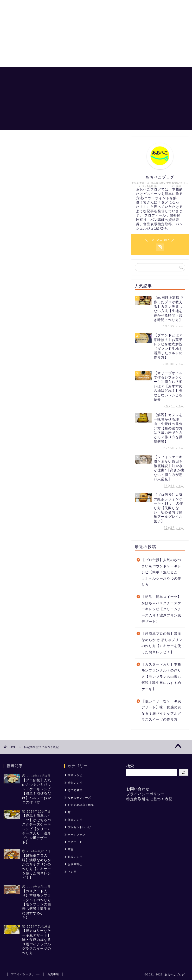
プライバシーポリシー (146, 794)
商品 (71, 849)
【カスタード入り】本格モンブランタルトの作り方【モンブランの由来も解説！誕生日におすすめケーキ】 (161, 677)
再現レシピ (75, 857)
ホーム (48, 75)
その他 (72, 872)
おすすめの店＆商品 (59, 84)
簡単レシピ (75, 775)
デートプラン (77, 835)
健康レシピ (75, 820)
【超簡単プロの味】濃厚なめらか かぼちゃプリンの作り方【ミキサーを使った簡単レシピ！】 (162, 643)
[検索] (184, 772)
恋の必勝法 (105, 75)
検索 (130, 766)
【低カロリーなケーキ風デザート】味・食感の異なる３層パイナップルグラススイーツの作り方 (161, 711)
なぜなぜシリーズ (79, 798)
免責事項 (53, 974)
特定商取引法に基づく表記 (149, 799)
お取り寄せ (75, 864)
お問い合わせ (138, 789)
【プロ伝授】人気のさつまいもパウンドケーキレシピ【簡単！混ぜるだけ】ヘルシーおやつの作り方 (161, 572)
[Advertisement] (96, 34)
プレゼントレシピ (79, 827)
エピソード (75, 842)
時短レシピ (75, 783)
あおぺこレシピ (74, 75)
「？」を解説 (133, 75)
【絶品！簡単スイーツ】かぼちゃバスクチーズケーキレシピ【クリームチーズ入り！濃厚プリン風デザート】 (161, 609)
